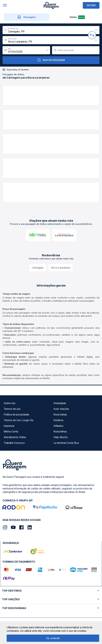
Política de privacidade (16, 414)
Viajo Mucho (61, 437)
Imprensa (9, 426)
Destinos (58, 420)
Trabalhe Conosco (14, 443)
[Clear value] (47, 50)
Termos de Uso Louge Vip (18, 420)
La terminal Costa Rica (66, 443)
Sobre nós (10, 403)
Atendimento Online (15, 437)
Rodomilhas (60, 431)
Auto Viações (61, 409)
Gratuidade (60, 403)
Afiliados (58, 426)
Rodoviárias (60, 414)
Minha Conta (11, 431)
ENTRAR (91, 5)
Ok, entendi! (53, 638)
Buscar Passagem (51, 60)
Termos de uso (12, 409)
